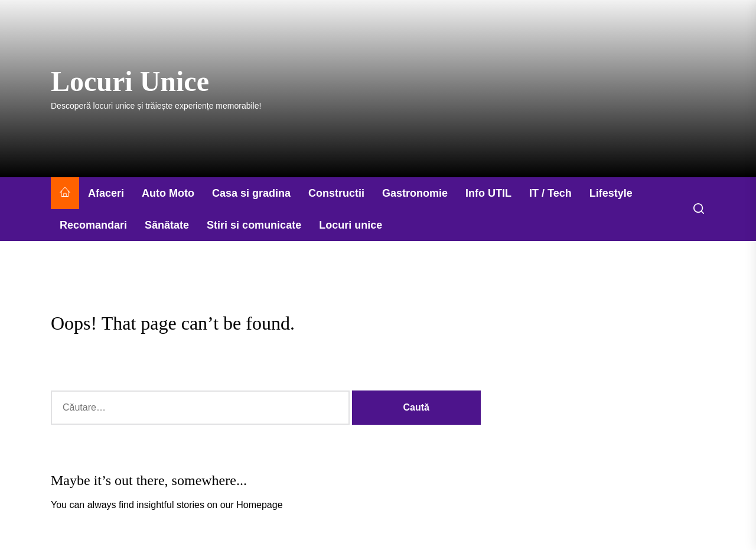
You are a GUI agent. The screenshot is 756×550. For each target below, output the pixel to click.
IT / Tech (550, 193)
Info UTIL (488, 193)
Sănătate (167, 225)
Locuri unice (351, 225)
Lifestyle (611, 193)
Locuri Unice (130, 81)
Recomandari (93, 225)
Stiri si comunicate (254, 225)
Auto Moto (168, 193)
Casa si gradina (251, 193)
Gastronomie (415, 193)
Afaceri (106, 193)
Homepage (259, 505)
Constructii (336, 193)
